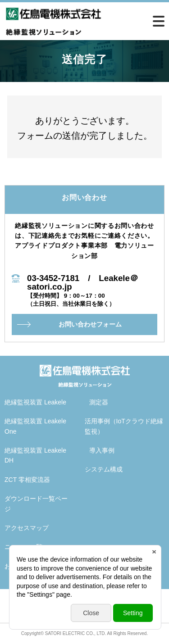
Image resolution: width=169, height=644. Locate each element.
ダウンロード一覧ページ (36, 503)
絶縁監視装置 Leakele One (35, 426)
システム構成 (104, 469)
